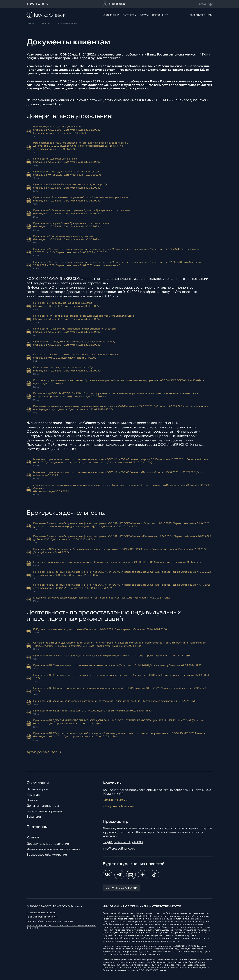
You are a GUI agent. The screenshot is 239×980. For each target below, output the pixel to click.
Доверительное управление (48, 844)
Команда (33, 795)
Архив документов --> (44, 752)
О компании (45, 24)
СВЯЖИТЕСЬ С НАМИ (121, 888)
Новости (33, 800)
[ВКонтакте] (107, 875)
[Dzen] (143, 875)
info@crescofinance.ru (119, 806)
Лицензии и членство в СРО (41, 912)
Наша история (37, 789)
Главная (30, 24)
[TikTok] (154, 875)
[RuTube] (131, 875)
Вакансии (34, 817)
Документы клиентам (43, 806)
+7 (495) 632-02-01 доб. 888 (123, 842)
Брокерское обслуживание (47, 855)
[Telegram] (119, 875)
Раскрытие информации (45, 811)
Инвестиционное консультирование (53, 849)
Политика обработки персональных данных (50, 921)
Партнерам (37, 827)
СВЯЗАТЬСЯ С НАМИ (201, 15)
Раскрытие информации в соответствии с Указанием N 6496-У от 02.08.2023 (61, 927)
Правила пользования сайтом (42, 917)
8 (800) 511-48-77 (37, 4)
